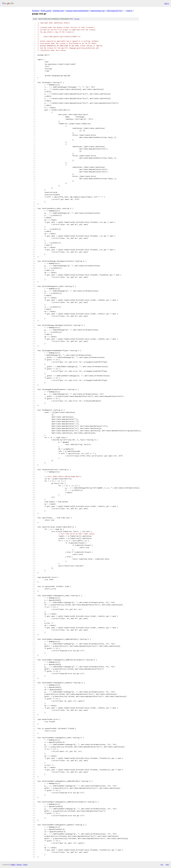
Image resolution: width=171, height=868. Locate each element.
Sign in (167, 3)
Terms (25, 865)
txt (162, 865)
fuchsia (35, 11)
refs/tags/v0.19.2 (114, 11)
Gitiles (13, 865)
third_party (46, 11)
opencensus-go (98, 11)
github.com (59, 11)
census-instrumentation (77, 11)
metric (129, 11)
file (77, 19)
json (167, 865)
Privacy (19, 865)
